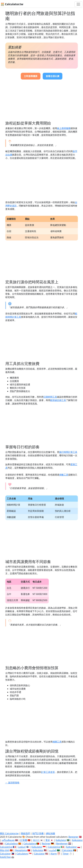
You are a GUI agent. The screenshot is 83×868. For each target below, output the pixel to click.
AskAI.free (5, 857)
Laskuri (22, 847)
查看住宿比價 (53, 76)
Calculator (67, 850)
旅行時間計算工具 (68, 452)
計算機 (24, 840)
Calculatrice (6, 847)
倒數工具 (64, 475)
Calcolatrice (54, 847)
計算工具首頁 (48, 772)
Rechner (46, 844)
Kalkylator (61, 840)
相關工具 (57, 742)
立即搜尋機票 (31, 76)
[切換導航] (78, 4)
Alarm (54, 854)
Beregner (73, 837)
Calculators (22, 854)
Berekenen (62, 844)
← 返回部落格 (12, 783)
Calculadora (11, 844)
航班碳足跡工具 (58, 400)
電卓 (48, 840)
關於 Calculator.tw (9, 833)
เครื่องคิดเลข (8, 840)
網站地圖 (51, 833)
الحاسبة (53, 850)
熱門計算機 (38, 833)
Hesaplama (21, 850)
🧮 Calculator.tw (12, 4)
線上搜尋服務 (64, 128)
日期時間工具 (50, 397)
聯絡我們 (25, 833)
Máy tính (5, 850)
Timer (66, 854)
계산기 (36, 840)
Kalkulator (77, 840)
